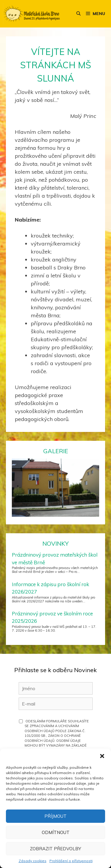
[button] (102, 756)
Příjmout (55, 816)
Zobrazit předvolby (55, 849)
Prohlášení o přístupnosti (71, 861)
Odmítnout (56, 832)
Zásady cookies (33, 861)
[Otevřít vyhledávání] (78, 14)
